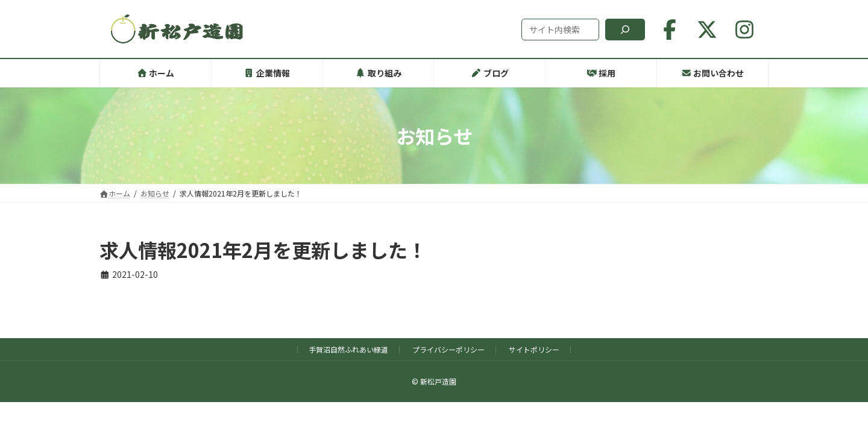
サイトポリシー (534, 349)
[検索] (625, 30)
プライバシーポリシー (448, 349)
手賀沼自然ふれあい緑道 (348, 349)
